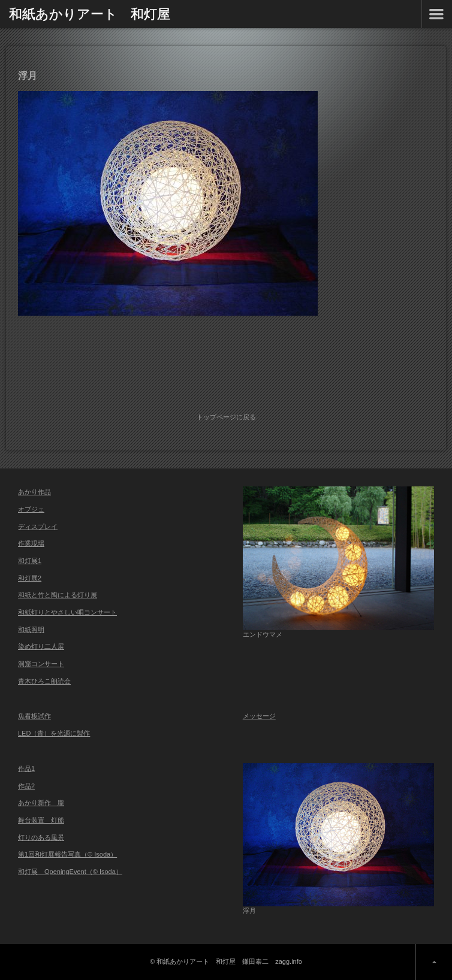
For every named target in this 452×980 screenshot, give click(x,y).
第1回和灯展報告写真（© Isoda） (67, 854)
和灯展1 (30, 561)
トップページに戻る (226, 417)
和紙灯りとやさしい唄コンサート (67, 612)
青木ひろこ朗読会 (44, 681)
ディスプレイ (38, 527)
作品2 (26, 786)
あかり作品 (34, 492)
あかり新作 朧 (41, 803)
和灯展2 (30, 578)
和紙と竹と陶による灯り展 (58, 595)
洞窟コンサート (41, 664)
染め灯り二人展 (41, 646)
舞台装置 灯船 (41, 820)
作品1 (26, 769)
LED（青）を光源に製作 (54, 733)
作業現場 (31, 543)
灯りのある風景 (41, 837)
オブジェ (31, 509)
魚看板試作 (34, 716)
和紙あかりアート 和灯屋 (90, 14)
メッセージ (259, 716)
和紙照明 (31, 630)
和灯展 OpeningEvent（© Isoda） (70, 872)
